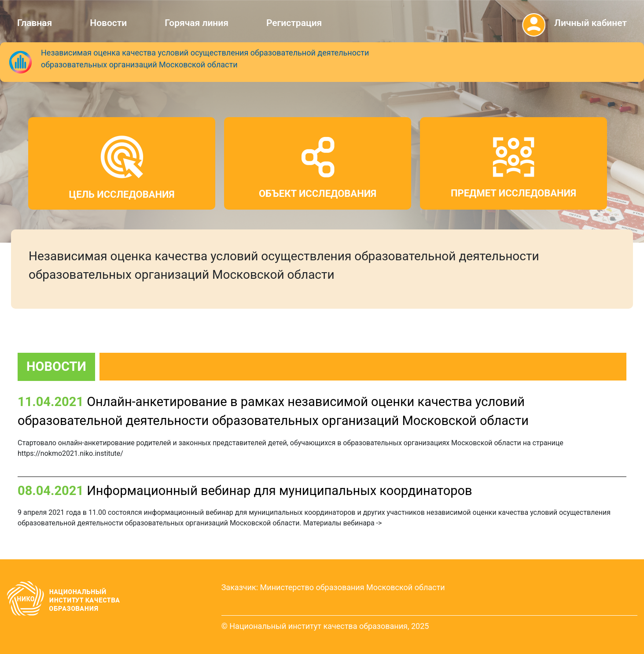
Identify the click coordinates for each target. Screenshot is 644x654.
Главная (35, 23)
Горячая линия (197, 23)
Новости (108, 23)
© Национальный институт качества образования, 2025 (325, 626)
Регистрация (294, 23)
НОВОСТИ (56, 366)
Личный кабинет (591, 23)
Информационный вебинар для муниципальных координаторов (280, 491)
